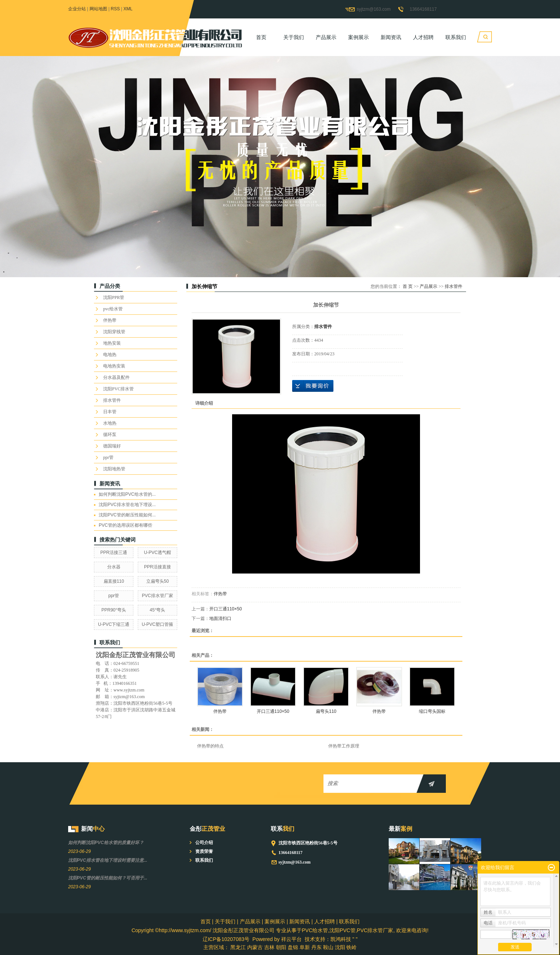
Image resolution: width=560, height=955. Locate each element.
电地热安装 (114, 366)
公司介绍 (204, 843)
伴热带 (110, 320)
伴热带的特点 (210, 746)
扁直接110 (114, 581)
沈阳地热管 (114, 469)
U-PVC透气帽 (157, 553)
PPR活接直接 (157, 567)
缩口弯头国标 (432, 711)
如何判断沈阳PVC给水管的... (127, 494)
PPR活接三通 (114, 553)
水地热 (110, 423)
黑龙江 (238, 947)
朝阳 (281, 947)
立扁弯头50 (157, 581)
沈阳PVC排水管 (118, 389)
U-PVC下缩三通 (114, 624)
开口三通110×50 (225, 609)
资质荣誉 (204, 851)
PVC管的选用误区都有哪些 (125, 525)
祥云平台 (291, 939)
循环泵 (110, 435)
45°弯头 (157, 610)
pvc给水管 (113, 309)
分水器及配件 (116, 377)
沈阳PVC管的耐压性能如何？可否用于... (108, 878)
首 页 (408, 286)
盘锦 (293, 947)
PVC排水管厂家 (157, 596)
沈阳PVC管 (342, 930)
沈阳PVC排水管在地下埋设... (127, 505)
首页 (261, 37)
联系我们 (456, 37)
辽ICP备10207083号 (226, 939)
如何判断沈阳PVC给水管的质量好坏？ (106, 843)
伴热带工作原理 (344, 746)
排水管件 (112, 400)
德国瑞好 (112, 446)
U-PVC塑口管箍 (157, 624)
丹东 (316, 947)
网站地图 (98, 9)
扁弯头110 (326, 711)
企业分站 (77, 9)
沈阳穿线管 (114, 332)
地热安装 (112, 343)
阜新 (305, 947)
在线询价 (313, 386)
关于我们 (294, 37)
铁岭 (351, 947)
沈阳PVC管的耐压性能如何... (127, 515)
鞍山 (328, 947)
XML (128, 9)
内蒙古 (255, 947)
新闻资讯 (391, 37)
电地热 (110, 355)
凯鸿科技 (341, 939)
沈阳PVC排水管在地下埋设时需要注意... (108, 860)
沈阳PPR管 (114, 297)
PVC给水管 (315, 930)
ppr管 (108, 457)
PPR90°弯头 (114, 610)
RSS (115, 9)
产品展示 (326, 37)
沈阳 (340, 947)
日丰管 (110, 412)
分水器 (114, 567)
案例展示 (358, 37)
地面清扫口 (220, 618)
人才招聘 (423, 37)
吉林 (269, 947)
